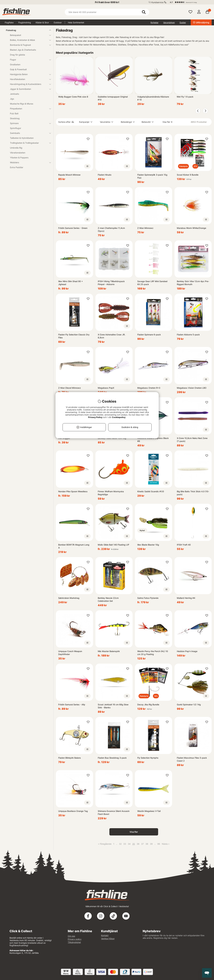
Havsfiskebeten (29, 79)
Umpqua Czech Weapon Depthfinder (70, 653)
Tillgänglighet (74, 942)
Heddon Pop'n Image (187, 651)
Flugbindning (25, 22)
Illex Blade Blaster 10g (148, 545)
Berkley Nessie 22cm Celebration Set (108, 599)
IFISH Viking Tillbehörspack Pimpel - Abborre (111, 283)
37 (142, 844)
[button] (189, 2)
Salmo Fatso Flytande (148, 598)
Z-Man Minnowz (145, 228)
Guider (183, 22)
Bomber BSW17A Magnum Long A (74, 546)
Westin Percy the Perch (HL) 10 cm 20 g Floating (153, 653)
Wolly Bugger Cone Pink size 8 (73, 97)
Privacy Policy (95, 417)
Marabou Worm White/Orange (191, 228)
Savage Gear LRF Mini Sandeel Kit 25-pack (152, 283)
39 (151, 844)
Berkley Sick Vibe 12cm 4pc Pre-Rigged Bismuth (193, 283)
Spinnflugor (16, 128)
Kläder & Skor (42, 22)
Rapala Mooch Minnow (69, 175)
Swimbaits (29, 133)
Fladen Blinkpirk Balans (70, 758)
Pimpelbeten (29, 109)
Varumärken (169, 22)
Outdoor (58, 22)
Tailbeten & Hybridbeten (22, 138)
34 (129, 844)
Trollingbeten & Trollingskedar (29, 143)
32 (120, 844)
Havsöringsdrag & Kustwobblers (29, 84)
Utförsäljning (201, 22)
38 (147, 844)
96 (159, 844)
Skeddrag (15, 118)
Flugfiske (9, 22)
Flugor (29, 60)
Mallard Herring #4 (186, 598)
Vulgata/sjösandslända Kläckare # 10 (153, 98)
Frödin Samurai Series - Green (73, 228)
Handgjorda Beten (29, 74)
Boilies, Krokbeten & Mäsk (29, 40)
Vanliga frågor (108, 939)
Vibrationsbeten (18, 153)
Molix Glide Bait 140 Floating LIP (113, 545)
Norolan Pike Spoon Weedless (73, 491)
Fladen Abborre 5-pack (188, 335)
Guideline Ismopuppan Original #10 (113, 98)
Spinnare (29, 123)
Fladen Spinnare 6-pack (149, 335)
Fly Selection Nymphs (148, 758)
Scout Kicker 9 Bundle (188, 175)
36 (138, 844)
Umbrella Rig (16, 148)
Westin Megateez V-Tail (149, 811)
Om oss (71, 936)
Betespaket (29, 35)
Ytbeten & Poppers (19, 158)
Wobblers (29, 162)
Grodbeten (15, 64)
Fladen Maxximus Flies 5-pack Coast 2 (192, 759)
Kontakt (105, 935)
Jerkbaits (14, 94)
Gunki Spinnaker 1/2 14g (189, 705)
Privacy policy (75, 939)
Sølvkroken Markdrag (69, 598)
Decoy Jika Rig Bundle (148, 705)
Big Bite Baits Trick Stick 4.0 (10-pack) (193, 493)
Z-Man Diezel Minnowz (70, 388)
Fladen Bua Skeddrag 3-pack (112, 758)
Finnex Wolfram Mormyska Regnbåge (111, 493)
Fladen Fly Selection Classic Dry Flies (74, 336)
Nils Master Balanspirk (109, 651)
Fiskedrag (27, 30)
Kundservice (157, 2)
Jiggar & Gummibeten (29, 89)
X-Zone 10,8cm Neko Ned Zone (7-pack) (192, 440)
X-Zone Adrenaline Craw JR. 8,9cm (112, 336)
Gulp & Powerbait (18, 69)
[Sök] (107, 12)
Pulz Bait (14, 113)
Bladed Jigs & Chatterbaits (23, 50)
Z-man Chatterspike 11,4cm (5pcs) (111, 229)
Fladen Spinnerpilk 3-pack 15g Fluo (152, 176)
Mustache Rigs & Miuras (22, 104)
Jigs (12, 99)
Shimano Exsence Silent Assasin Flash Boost (114, 813)
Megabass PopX (106, 388)
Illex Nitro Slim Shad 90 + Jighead (71, 283)
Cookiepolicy (119, 417)
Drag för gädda (17, 55)
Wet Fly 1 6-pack (185, 97)
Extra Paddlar (17, 167)
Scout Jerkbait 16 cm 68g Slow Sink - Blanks (113, 706)
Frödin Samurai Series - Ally (72, 705)
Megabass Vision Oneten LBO (192, 388)
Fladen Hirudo (105, 175)
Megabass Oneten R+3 (149, 388)
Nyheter (154, 22)
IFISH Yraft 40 (184, 545)
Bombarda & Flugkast (29, 45)
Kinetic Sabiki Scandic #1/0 (151, 491)
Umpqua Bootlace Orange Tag (73, 811)
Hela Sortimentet (76, 22)
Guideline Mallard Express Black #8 (153, 440)
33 (125, 844)
